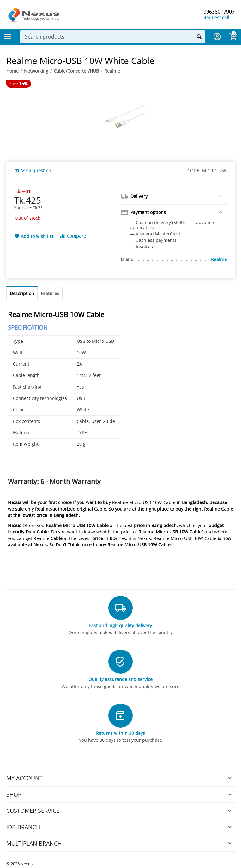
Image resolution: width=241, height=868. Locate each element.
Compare (73, 236)
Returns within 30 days (120, 733)
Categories (8, 37)
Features (50, 293)
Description (22, 293)
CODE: (194, 171)
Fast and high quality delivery (120, 625)
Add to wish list (34, 236)
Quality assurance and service (120, 679)
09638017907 (217, 12)
